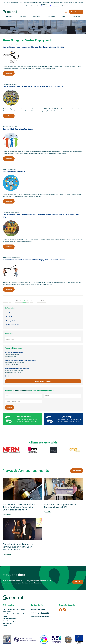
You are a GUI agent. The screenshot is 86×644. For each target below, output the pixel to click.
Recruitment (10, 313)
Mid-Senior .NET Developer (14, 352)
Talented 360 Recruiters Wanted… (18, 129)
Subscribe (78, 582)
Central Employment (12, 325)
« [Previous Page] (10, 301)
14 (31, 301)
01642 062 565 (45, 613)
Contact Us (76, 16)
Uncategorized (10, 321)
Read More (9, 73)
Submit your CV (76, 12)
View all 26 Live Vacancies (43, 381)
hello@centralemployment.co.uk (49, 6)
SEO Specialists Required (14, 172)
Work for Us (36, 16)
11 (21, 301)
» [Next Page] (38, 301)
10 (17, 301)
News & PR (9, 317)
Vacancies (22, 16)
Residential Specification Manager (17, 368)
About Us (9, 16)
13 (28, 301)
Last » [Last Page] (43, 301)
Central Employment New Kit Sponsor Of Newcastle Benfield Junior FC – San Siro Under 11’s (42, 216)
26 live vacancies (22, 390)
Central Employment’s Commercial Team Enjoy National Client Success (34, 260)
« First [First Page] (6, 301)
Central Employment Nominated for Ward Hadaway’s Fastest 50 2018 (33, 47)
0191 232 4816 (42, 609)
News (64, 16)
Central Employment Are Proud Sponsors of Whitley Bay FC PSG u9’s (33, 86)
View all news (77, 471)
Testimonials (51, 16)
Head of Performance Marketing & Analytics (20, 360)
